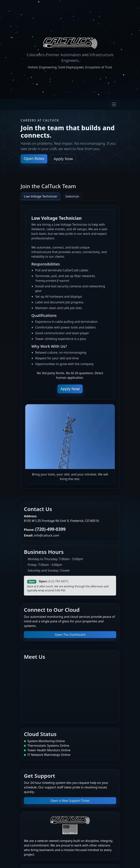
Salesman (72, 199)
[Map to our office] (70, 690)
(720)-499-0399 (50, 529)
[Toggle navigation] (114, 104)
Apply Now (63, 159)
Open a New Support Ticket (70, 801)
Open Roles (34, 159)
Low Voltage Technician (41, 199)
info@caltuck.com (47, 535)
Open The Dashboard (70, 635)
